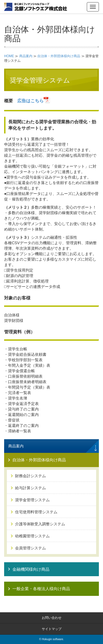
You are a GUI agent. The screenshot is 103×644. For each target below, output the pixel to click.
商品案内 (26, 56)
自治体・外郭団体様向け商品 (59, 56)
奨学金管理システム (32, 500)
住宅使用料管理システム (36, 512)
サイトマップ (52, 629)
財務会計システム (30, 476)
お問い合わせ (52, 618)
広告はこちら (34, 101)
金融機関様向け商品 (31, 569)
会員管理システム (30, 548)
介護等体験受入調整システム (40, 524)
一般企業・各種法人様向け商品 (41, 589)
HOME (9, 56)
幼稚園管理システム (32, 536)
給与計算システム (30, 488)
